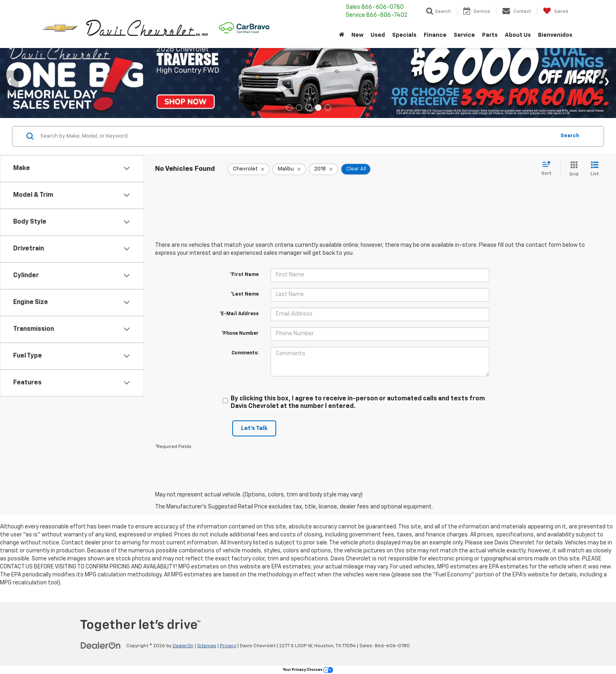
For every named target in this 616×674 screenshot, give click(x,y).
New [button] (357, 35)
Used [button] (378, 35)
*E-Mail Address (239, 314)
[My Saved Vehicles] (555, 11)
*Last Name (245, 294)
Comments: (245, 353)
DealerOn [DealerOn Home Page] (183, 646)
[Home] (342, 35)
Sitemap (207, 646)
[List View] (595, 169)
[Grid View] (572, 169)
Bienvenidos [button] (555, 35)
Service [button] (464, 35)
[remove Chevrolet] (249, 169)
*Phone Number (240, 334)
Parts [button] (490, 35)
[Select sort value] (549, 169)
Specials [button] (404, 35)
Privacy (228, 646)
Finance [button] (435, 35)
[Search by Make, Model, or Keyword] (297, 136)
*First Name (244, 275)
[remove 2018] (323, 169)
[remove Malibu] (289, 169)
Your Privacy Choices (308, 670)
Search (570, 136)
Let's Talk (254, 428)
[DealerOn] (101, 646)
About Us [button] (518, 35)
